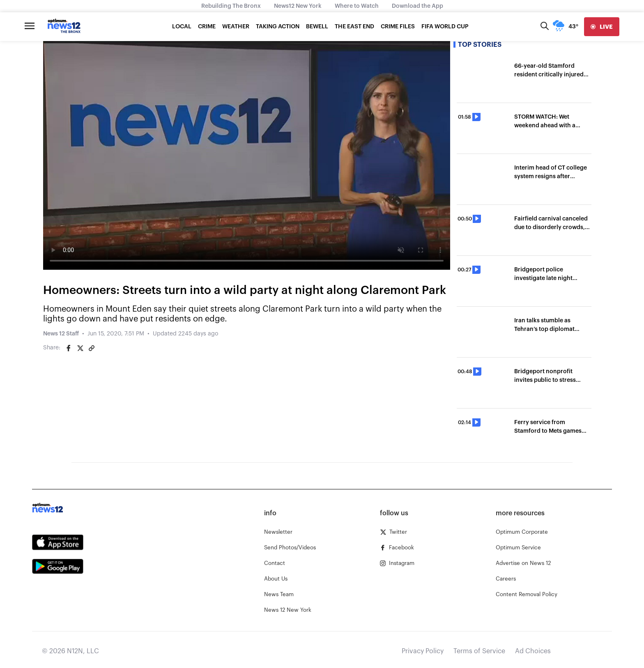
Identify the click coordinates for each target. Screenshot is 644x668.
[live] (602, 27)
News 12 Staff (61, 334)
